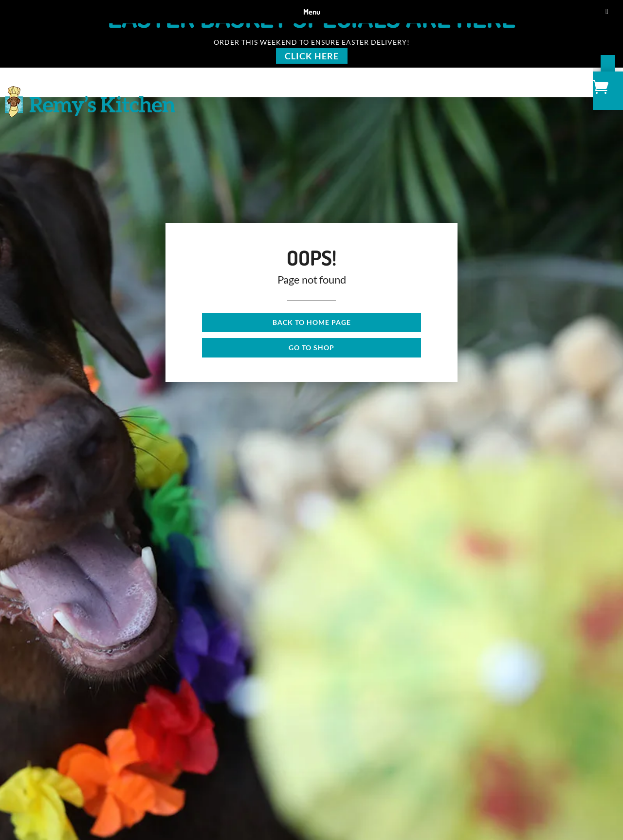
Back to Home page (312, 322)
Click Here (312, 56)
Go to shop (311, 348)
